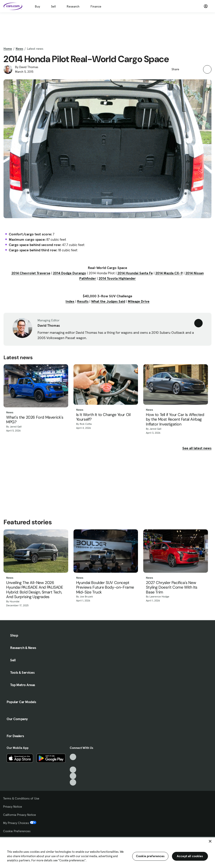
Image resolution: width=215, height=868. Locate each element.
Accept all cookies (190, 856)
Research (73, 6)
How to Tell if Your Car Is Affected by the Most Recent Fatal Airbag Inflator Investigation (175, 420)
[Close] (210, 841)
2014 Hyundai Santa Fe (135, 273)
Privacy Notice (13, 807)
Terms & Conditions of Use (21, 798)
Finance (96, 6)
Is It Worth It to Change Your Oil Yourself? (103, 417)
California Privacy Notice (20, 815)
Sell (53, 6)
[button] (185, 69)
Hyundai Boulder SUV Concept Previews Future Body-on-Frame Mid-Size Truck (105, 588)
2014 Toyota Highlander (117, 278)
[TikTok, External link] (73, 757)
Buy (37, 6)
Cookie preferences (150, 856)
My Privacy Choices (20, 823)
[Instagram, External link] (73, 776)
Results (83, 301)
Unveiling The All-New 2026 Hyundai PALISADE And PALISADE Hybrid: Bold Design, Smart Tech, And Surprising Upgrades (35, 590)
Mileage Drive (139, 301)
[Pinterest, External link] (73, 782)
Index (70, 301)
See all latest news (197, 448)
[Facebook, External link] (73, 763)
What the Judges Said (108, 301)
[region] (107, 852)
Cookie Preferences (17, 831)
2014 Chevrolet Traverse (31, 273)
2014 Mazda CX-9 (169, 273)
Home (8, 49)
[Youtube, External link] (73, 770)
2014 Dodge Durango (70, 273)
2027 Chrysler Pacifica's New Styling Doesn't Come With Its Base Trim (172, 588)
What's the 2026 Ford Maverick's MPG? (35, 420)
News (19, 49)
